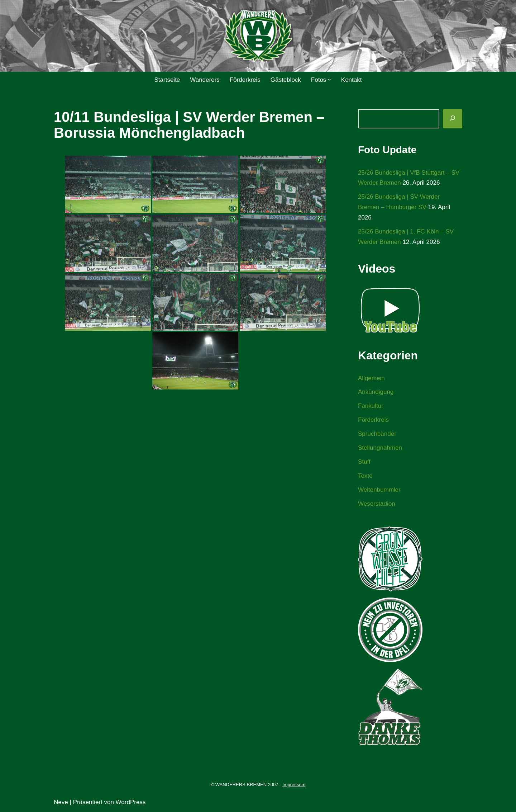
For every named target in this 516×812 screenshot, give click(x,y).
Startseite (167, 80)
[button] (329, 80)
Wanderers (205, 80)
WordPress (131, 802)
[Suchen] (453, 119)
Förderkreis (245, 80)
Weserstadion (377, 504)
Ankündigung (376, 392)
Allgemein (371, 378)
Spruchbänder (377, 434)
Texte (365, 476)
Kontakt (352, 80)
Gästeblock (286, 80)
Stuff (364, 462)
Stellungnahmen (380, 448)
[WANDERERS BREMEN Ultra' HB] (258, 36)
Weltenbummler (379, 490)
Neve (61, 802)
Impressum (294, 785)
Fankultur (371, 406)
